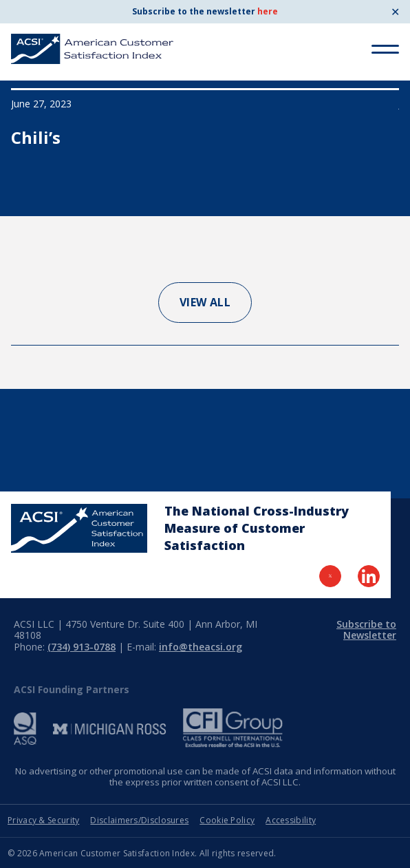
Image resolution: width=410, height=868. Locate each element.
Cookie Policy (227, 820)
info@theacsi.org (201, 647)
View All (205, 302)
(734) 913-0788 (82, 647)
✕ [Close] (395, 12)
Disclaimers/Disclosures (139, 820)
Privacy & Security (43, 820)
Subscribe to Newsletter (366, 630)
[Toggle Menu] (385, 49)
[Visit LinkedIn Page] (369, 576)
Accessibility (291, 820)
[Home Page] (79, 528)
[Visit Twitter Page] (330, 576)
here (268, 11)
